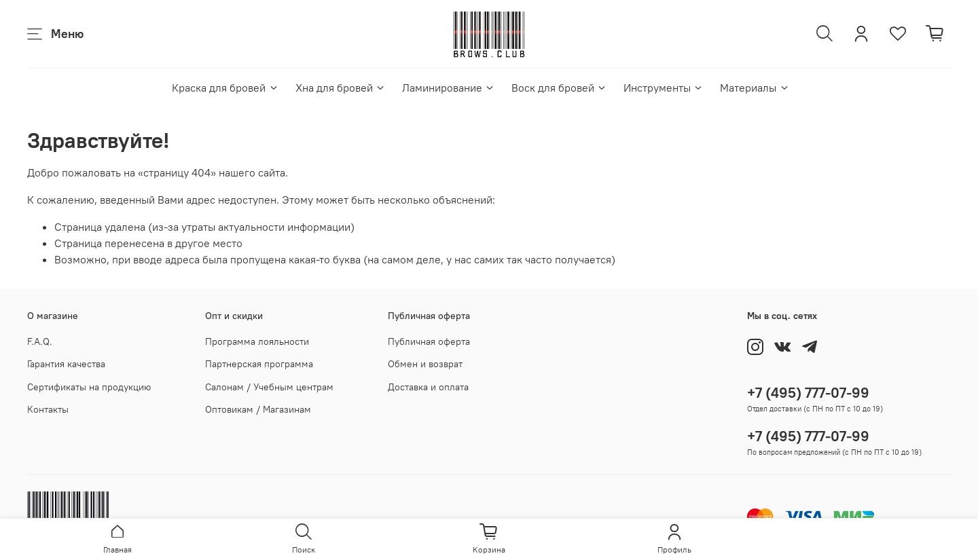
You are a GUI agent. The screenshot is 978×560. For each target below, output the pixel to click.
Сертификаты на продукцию (89, 387)
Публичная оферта (429, 341)
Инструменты (664, 88)
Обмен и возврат (425, 364)
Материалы (755, 88)
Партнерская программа (259, 364)
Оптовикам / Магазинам (258, 409)
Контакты (48, 409)
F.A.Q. (40, 341)
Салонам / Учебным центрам (269, 387)
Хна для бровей (341, 88)
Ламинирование (449, 88)
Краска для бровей (225, 88)
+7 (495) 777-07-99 (808, 393)
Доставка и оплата (428, 387)
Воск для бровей (559, 88)
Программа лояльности (257, 341)
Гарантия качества (66, 364)
